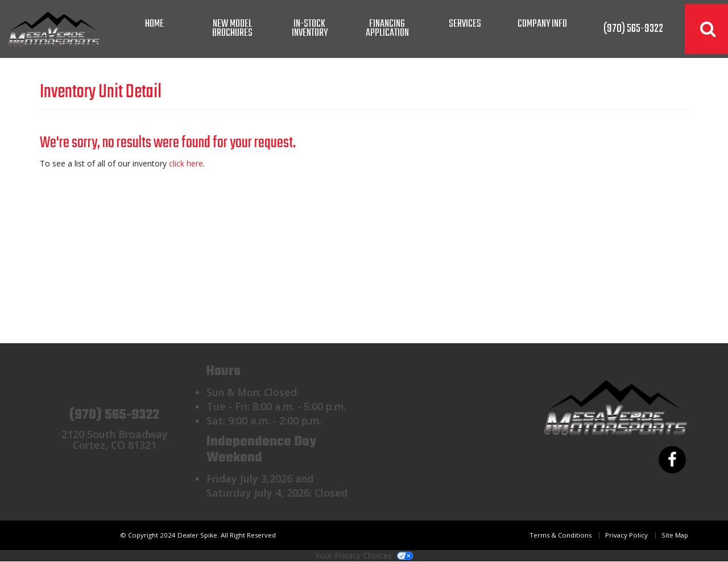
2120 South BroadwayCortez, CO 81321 (115, 440)
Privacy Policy (626, 535)
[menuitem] (232, 29)
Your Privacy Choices (364, 555)
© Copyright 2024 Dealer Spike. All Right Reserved (198, 535)
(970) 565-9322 (114, 415)
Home (154, 24)
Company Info (542, 24)
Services (465, 24)
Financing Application (387, 29)
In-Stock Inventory (310, 29)
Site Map (675, 535)
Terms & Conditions (561, 535)
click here (186, 163)
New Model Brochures (232, 29)
